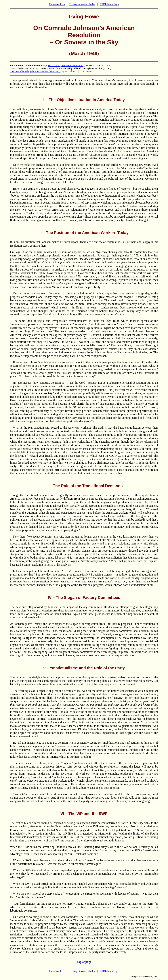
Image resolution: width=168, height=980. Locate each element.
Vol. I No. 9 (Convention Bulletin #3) (66, 65)
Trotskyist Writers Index (82, 4)
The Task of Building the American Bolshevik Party (35, 71)
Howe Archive (57, 4)
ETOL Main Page (109, 4)
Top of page (84, 962)
